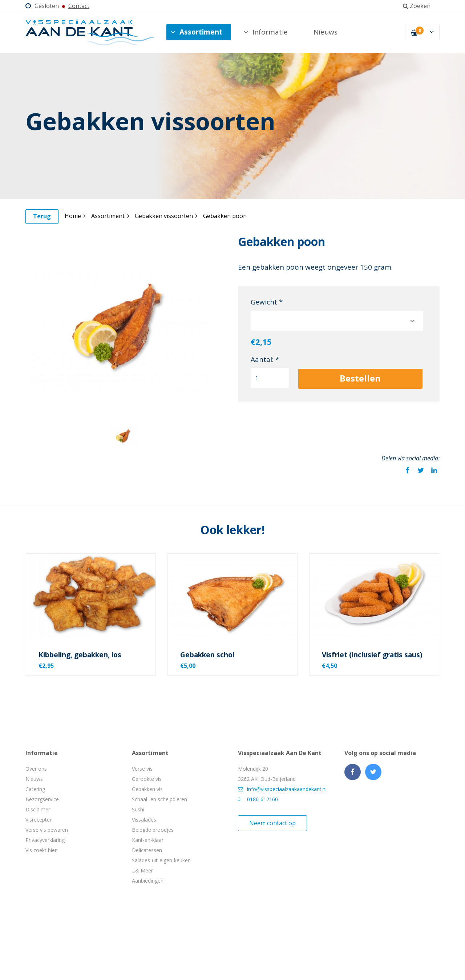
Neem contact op (272, 823)
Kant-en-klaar (148, 840)
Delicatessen (147, 850)
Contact (79, 6)
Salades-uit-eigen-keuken (161, 860)
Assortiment (197, 32)
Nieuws (325, 32)
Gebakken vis (147, 789)
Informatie (266, 32)
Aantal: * (265, 359)
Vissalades (144, 820)
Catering (35, 789)
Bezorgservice (42, 799)
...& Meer (142, 870)
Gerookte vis (147, 779)
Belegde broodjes (153, 830)
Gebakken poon (225, 216)
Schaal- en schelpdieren (159, 799)
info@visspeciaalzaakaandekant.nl (282, 789)
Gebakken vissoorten (166, 216)
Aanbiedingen (148, 881)
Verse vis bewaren (47, 830)
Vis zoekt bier (41, 850)
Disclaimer (38, 809)
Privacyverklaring (45, 840)
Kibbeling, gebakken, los (80, 655)
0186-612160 (258, 799)
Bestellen (360, 378)
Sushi (138, 809)
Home (75, 216)
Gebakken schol (207, 655)
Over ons (36, 769)
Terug (42, 216)
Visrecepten (39, 820)
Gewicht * (267, 302)
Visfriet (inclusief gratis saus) (372, 655)
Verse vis (142, 769)
